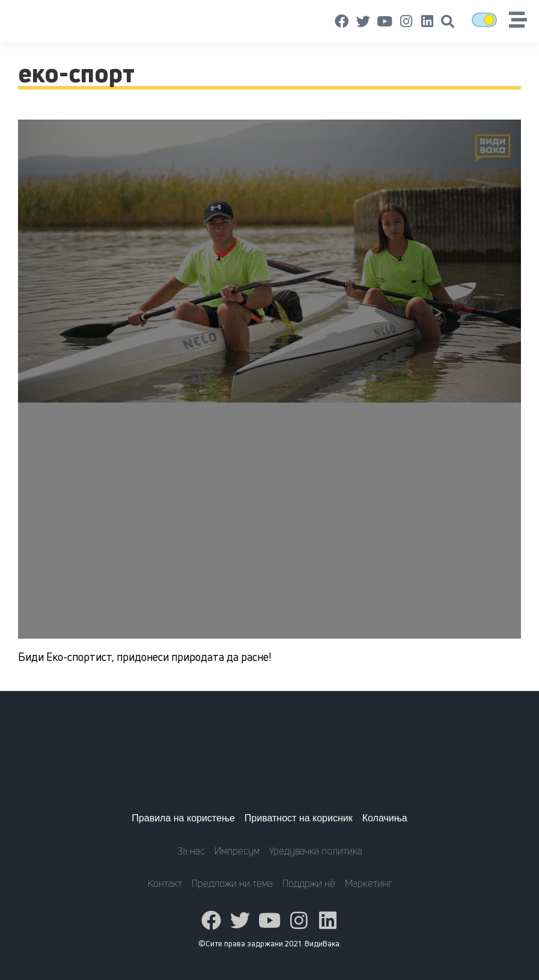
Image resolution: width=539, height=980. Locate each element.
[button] (448, 22)
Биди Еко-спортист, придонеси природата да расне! (145, 657)
